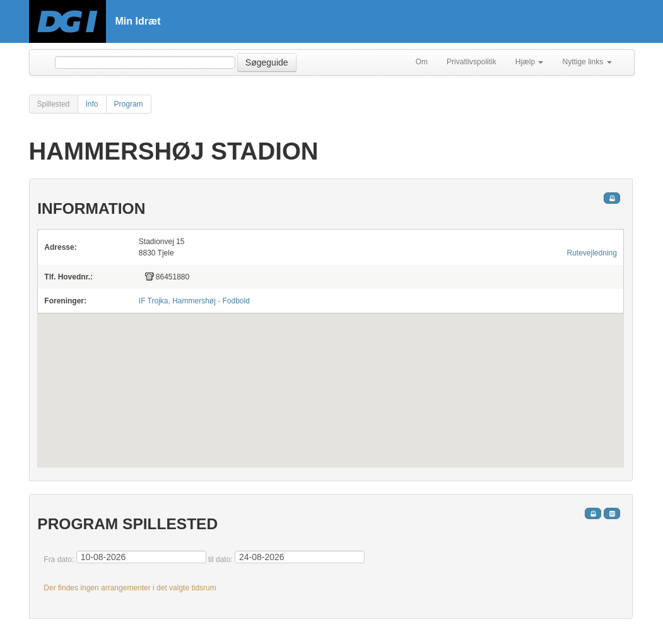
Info (92, 104)
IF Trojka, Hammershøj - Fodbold (194, 301)
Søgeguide (267, 62)
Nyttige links (587, 62)
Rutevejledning (592, 253)
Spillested (54, 104)
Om (422, 62)
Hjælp (530, 62)
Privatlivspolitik (472, 62)
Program (129, 104)
